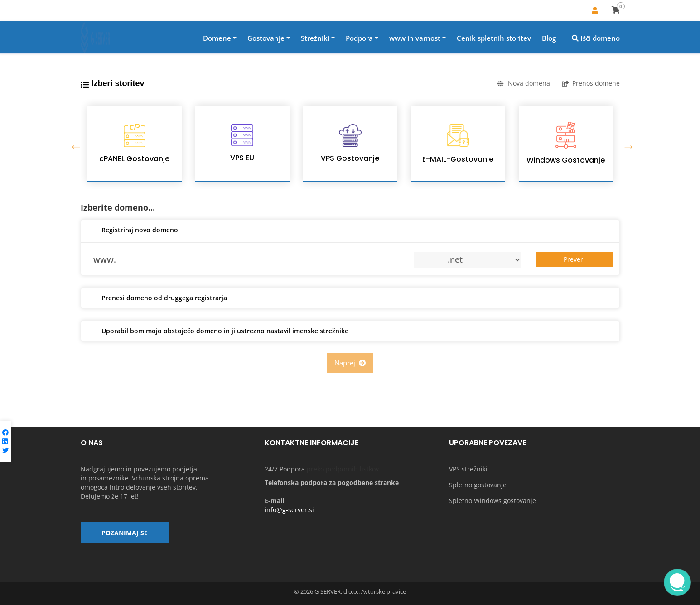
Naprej (350, 363)
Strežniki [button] (315, 38)
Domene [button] (217, 38)
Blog (549, 38)
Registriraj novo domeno (133, 230)
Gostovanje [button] (266, 38)
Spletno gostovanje (478, 485)
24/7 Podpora (285, 469)
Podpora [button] (359, 38)
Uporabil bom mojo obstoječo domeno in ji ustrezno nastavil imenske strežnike (218, 331)
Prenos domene (591, 83)
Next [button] (627, 144)
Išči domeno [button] (596, 38)
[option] (135, 144)
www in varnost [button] (415, 38)
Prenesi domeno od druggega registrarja (157, 298)
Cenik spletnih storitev (494, 38)
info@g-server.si (289, 510)
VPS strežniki (468, 469)
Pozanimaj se (125, 533)
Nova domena (524, 83)
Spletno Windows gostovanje (492, 501)
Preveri (574, 259)
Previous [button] (74, 144)
